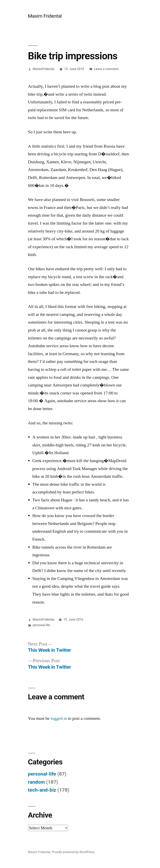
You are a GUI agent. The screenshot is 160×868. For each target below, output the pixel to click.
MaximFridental (43, 69)
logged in (59, 718)
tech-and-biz (42, 790)
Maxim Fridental (45, 16)
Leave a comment (106, 69)
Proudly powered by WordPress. (73, 852)
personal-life (41, 625)
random (36, 782)
